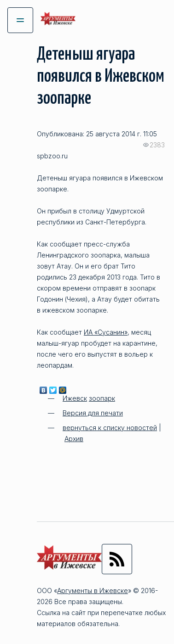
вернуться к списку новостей (110, 428)
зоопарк (102, 398)
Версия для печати (93, 413)
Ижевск (75, 398)
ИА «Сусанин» (106, 332)
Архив (74, 439)
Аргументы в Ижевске (93, 591)
